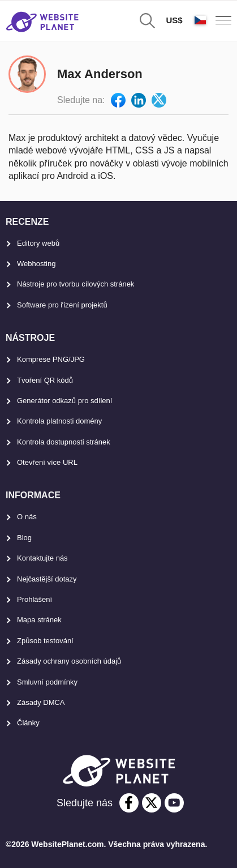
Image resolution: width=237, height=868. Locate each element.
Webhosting (36, 264)
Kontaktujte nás (42, 558)
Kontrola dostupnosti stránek (64, 442)
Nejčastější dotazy (47, 579)
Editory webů (38, 243)
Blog (24, 538)
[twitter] (152, 803)
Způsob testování (45, 641)
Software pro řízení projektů (62, 305)
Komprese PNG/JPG (51, 359)
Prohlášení (35, 599)
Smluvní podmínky (47, 682)
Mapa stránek (39, 620)
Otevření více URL (47, 462)
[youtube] (174, 803)
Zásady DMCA (41, 702)
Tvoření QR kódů (45, 380)
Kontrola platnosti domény (59, 421)
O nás (27, 517)
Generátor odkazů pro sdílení (64, 401)
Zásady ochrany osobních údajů (69, 661)
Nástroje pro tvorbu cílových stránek (76, 284)
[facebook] (129, 803)
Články (28, 723)
